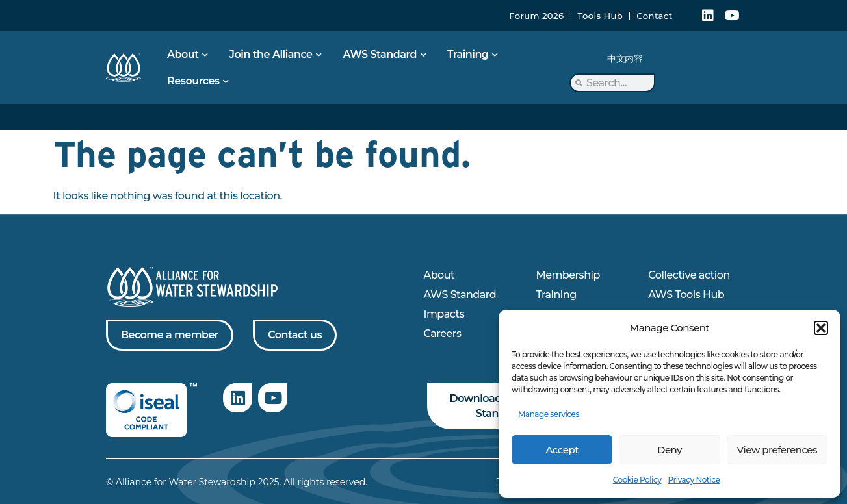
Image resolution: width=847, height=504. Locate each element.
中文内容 (625, 58)
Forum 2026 (536, 16)
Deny (670, 450)
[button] (821, 328)
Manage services (549, 414)
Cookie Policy (637, 480)
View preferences (777, 450)
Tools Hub (601, 16)
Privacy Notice (694, 480)
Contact (654, 16)
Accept (562, 450)
